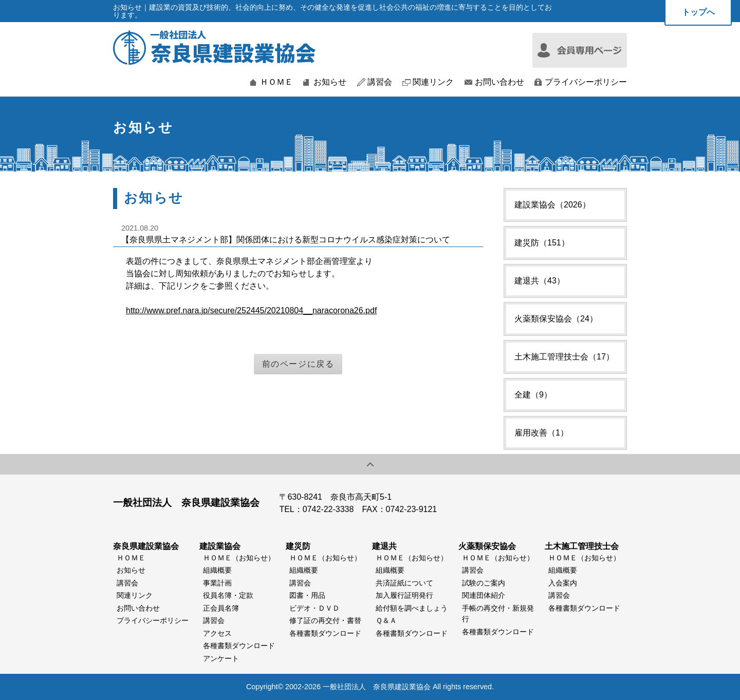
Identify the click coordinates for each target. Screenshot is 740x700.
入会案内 (563, 583)
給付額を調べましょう (412, 608)
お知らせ (330, 82)
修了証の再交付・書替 (325, 620)
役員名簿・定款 (228, 595)
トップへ (698, 12)
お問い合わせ (499, 82)
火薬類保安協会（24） (556, 319)
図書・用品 (307, 595)
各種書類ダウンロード (239, 646)
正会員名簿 (221, 608)
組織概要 (217, 570)
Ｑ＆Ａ (386, 620)
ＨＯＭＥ (276, 82)
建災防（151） (542, 243)
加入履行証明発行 (404, 595)
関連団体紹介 (484, 595)
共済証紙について (404, 583)
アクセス (217, 633)
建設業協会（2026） (552, 205)
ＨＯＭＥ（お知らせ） (239, 558)
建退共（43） (540, 281)
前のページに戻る (298, 364)
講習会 (380, 82)
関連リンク (433, 82)
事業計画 (217, 583)
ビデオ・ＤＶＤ (314, 608)
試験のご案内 (484, 583)
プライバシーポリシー (586, 82)
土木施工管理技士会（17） (564, 357)
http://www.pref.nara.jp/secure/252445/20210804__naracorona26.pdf (251, 310)
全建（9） (533, 395)
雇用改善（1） (541, 433)
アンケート (221, 658)
